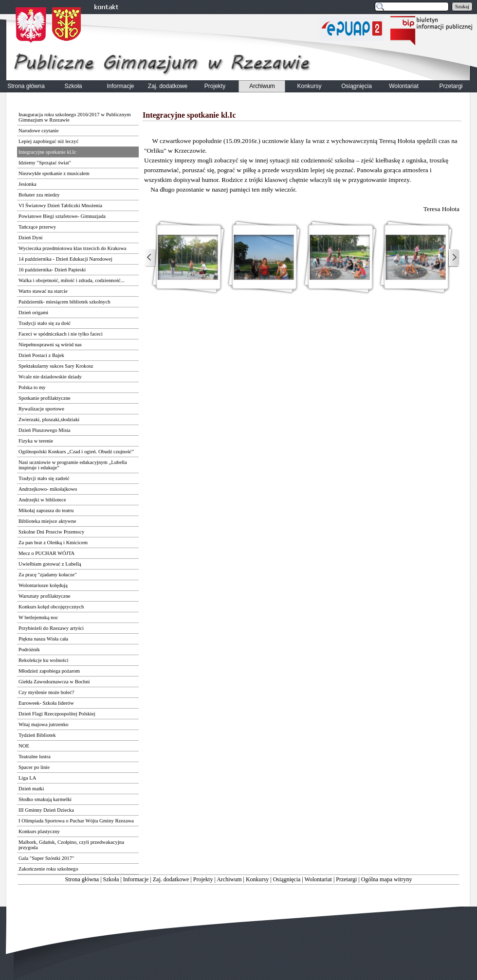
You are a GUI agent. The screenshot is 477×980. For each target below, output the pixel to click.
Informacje (136, 879)
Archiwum (229, 879)
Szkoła (111, 879)
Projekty (203, 879)
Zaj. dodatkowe (171, 879)
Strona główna (82, 879)
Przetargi (346, 879)
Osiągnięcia (287, 879)
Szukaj (462, 7)
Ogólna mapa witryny (387, 879)
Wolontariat (318, 879)
